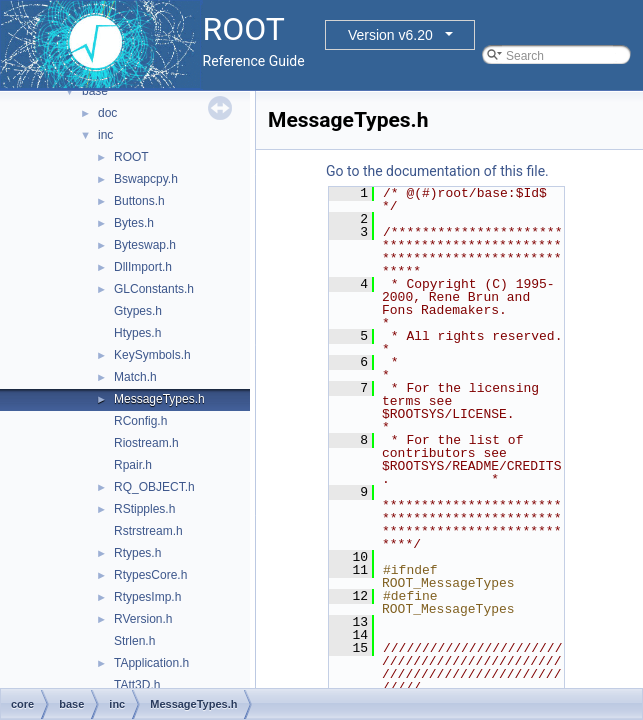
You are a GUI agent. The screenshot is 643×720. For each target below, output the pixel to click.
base (95, 91)
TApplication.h (151, 663)
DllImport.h (143, 267)
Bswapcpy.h (146, 179)
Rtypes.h (137, 553)
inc (105, 135)
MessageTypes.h (159, 399)
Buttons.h (139, 201)
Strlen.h (134, 641)
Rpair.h (133, 465)
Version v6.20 (390, 35)
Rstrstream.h (148, 531)
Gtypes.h (138, 311)
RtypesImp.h (147, 597)
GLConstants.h (154, 289)
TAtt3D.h (137, 685)
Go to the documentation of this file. (437, 171)
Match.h (135, 377)
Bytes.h (134, 223)
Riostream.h (146, 443)
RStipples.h (144, 509)
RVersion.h (143, 619)
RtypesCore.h (150, 575)
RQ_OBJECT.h (154, 487)
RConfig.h (140, 421)
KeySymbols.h (152, 355)
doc (107, 113)
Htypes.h (137, 333)
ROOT (131, 157)
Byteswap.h (145, 245)
